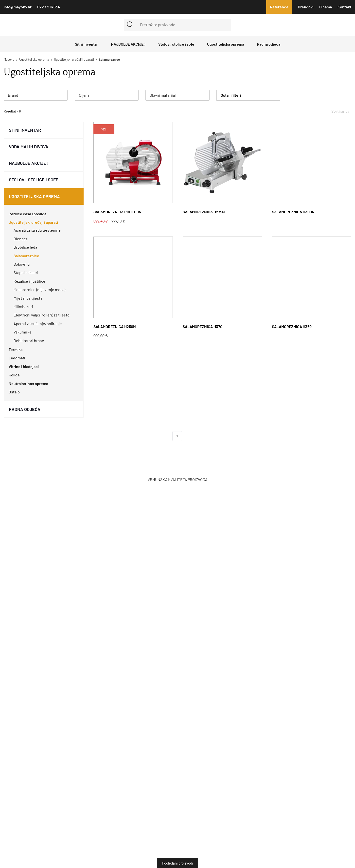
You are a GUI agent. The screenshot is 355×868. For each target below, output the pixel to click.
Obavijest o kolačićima (234, 428)
